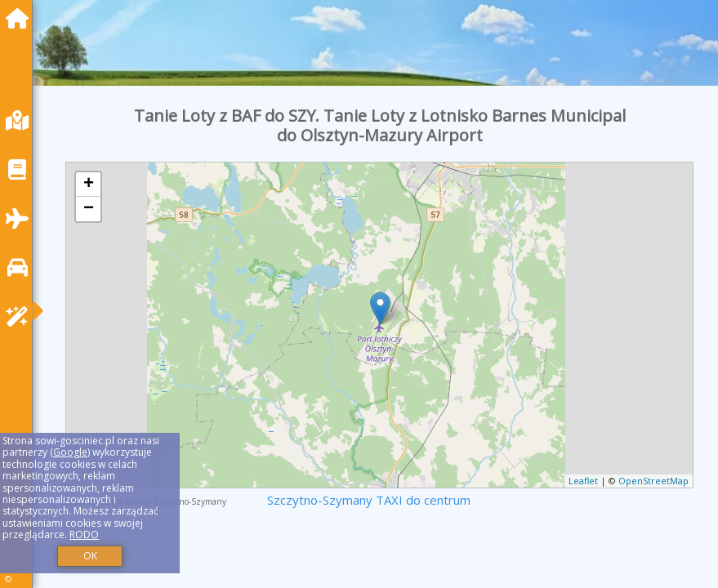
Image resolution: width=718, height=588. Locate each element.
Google (70, 452)
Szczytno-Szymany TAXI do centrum (369, 500)
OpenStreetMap (653, 481)
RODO (84, 535)
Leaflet (583, 481)
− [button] (89, 209)
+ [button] (89, 185)
